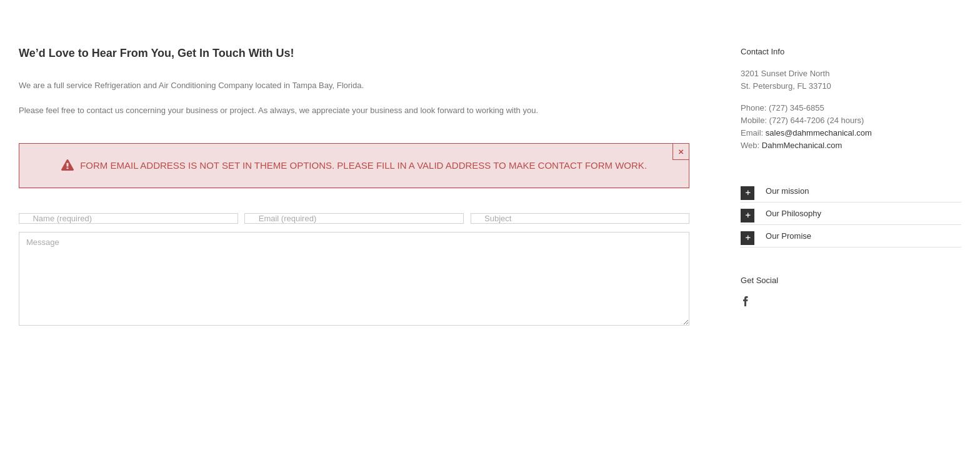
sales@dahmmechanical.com (819, 133)
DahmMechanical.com (802, 145)
